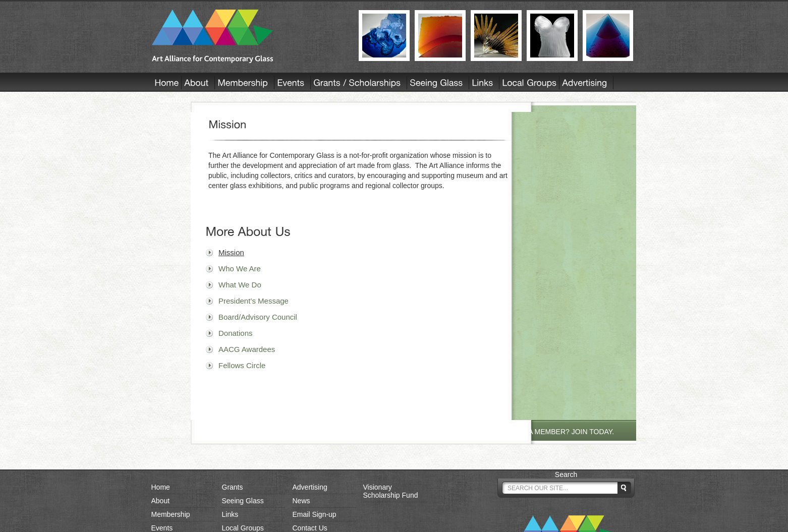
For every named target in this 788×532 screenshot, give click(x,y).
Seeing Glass (243, 501)
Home (161, 487)
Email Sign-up (315, 514)
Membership (171, 514)
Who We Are (240, 269)
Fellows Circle (242, 365)
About (161, 501)
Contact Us (310, 528)
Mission (231, 252)
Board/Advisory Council (258, 317)
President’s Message (254, 301)
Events (162, 528)
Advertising (310, 487)
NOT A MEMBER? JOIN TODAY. (563, 432)
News (301, 501)
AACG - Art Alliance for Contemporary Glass (249, 36)
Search (566, 475)
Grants (233, 487)
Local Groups (243, 528)
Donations (236, 333)
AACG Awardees (247, 349)
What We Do (240, 285)
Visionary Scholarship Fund (391, 491)
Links (230, 514)
